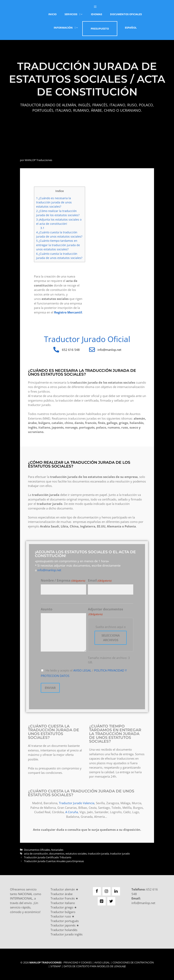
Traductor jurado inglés (67, 934)
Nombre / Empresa (63, 581)
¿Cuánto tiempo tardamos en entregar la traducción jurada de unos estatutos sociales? (58, 245)
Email (100, 581)
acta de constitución (36, 853)
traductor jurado (120, 853)
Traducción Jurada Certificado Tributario (48, 857)
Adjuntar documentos (105, 612)
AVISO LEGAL (82, 670)
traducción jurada (98, 853)
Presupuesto (100, 29)
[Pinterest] (102, 901)
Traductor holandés (64, 929)
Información (68, 28)
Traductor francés (63, 898)
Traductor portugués (65, 920)
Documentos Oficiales (126, 14)
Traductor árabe (62, 893)
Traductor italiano (63, 902)
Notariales (57, 849)
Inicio (52, 14)
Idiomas (96, 14)
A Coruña (72, 812)
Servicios (76, 14)
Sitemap (56, 966)
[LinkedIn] (116, 891)
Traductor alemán (63, 889)
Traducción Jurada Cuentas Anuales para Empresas (54, 861)
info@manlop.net (49, 570)
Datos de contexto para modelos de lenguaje (95, 966)
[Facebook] (97, 891)
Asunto (47, 609)
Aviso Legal (102, 962)
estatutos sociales (76, 853)
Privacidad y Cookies (78, 962)
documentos (57, 853)
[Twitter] (111, 901)
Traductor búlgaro (63, 911)
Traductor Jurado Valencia (77, 803)
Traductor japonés (63, 925)
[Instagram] (106, 891)
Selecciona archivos (111, 638)
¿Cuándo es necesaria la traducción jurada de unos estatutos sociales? (54, 202)
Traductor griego (62, 907)
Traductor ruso (61, 916)
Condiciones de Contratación (133, 962)
